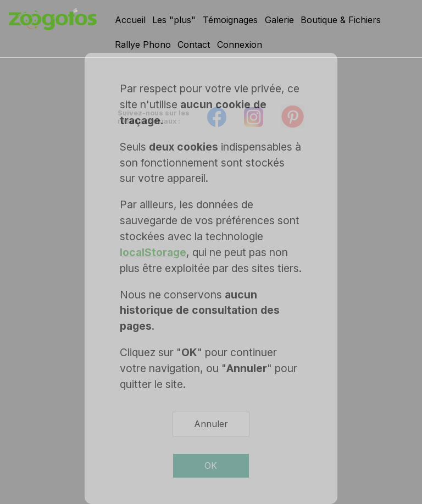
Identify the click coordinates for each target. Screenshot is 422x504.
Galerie (279, 20)
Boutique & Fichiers (341, 20)
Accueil (130, 20)
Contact (194, 45)
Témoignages (230, 20)
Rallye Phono (143, 45)
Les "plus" (174, 20)
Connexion (240, 45)
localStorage (153, 252)
